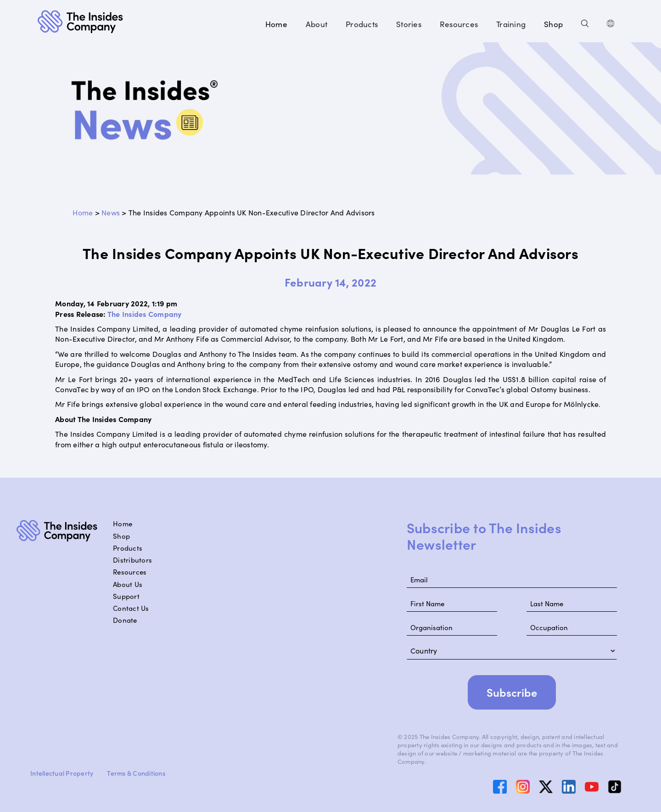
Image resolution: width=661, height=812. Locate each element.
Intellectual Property (62, 773)
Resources (130, 572)
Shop (553, 24)
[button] (316, 24)
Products (128, 548)
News (111, 212)
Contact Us (131, 608)
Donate (125, 620)
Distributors (132, 560)
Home (276, 24)
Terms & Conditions (136, 773)
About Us (128, 584)
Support (126, 596)
